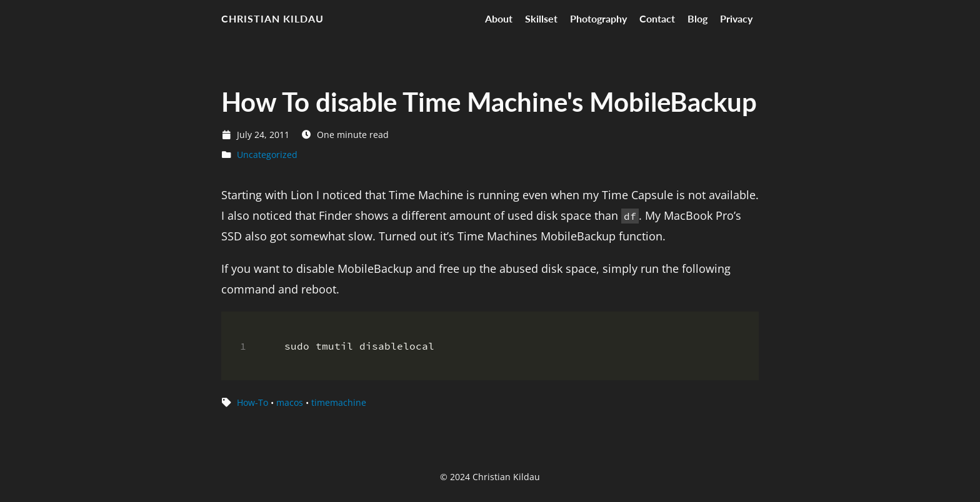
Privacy (736, 18)
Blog (697, 18)
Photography (598, 18)
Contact (657, 18)
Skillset (541, 18)
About (499, 18)
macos (290, 402)
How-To (252, 402)
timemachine (339, 402)
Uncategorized (267, 155)
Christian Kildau (272, 18)
